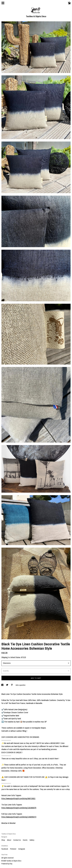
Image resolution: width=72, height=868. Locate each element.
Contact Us (17, 840)
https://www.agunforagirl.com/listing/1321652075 (19, 808)
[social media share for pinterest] (12, 685)
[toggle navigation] (3, 3)
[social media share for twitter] (7, 685)
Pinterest (13, 849)
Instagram (22, 849)
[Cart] (69, 4)
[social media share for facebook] (3, 685)
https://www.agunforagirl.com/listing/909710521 (18, 798)
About (9, 840)
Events (25, 840)
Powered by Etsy (7, 864)
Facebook (5, 849)
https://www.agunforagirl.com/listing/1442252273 (19, 817)
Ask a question (21, 685)
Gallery (32, 840)
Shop (3, 840)
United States (15, 657)
